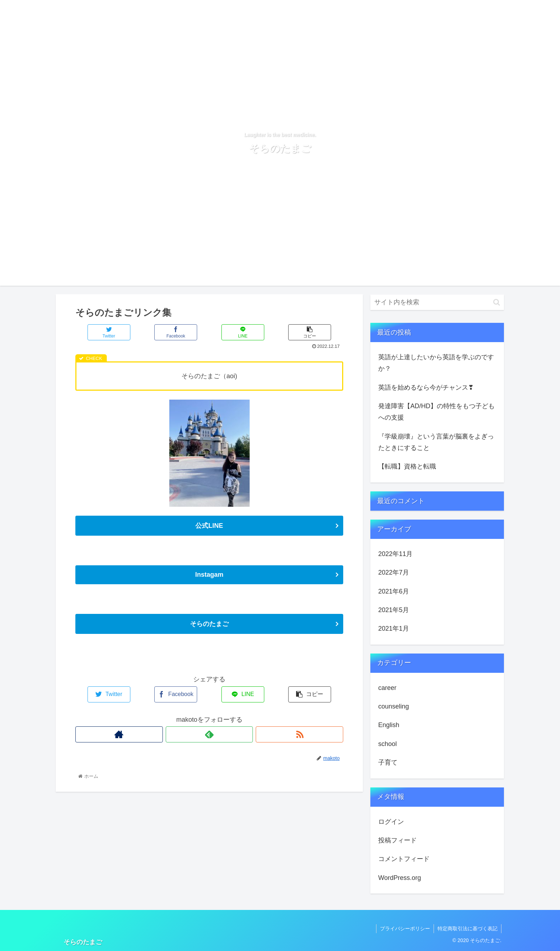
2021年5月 (394, 610)
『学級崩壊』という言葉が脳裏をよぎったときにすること (436, 442)
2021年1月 (394, 629)
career (387, 688)
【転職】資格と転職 (407, 466)
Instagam (209, 575)
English (389, 725)
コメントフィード (404, 859)
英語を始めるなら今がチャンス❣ (426, 387)
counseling (394, 706)
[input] (437, 302)
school (387, 744)
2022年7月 (394, 572)
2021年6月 (394, 591)
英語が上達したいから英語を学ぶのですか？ (436, 363)
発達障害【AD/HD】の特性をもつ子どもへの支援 (436, 412)
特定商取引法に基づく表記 (467, 929)
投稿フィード (397, 840)
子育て (388, 762)
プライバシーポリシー (405, 929)
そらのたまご (209, 624)
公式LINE (209, 526)
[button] (497, 302)
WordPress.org (400, 878)
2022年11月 (395, 554)
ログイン (391, 822)
